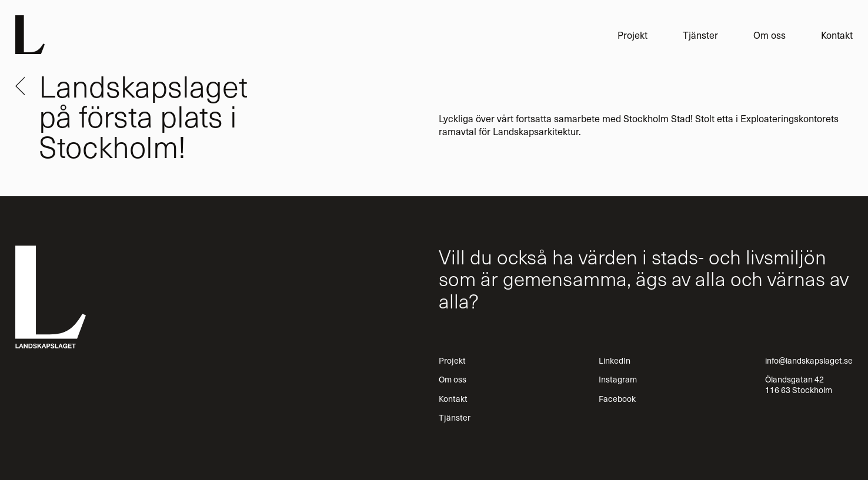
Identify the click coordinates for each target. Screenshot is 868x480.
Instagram (618, 379)
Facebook (617, 398)
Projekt (632, 35)
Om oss (769, 35)
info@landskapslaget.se (809, 360)
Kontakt (837, 35)
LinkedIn (615, 360)
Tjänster (700, 35)
